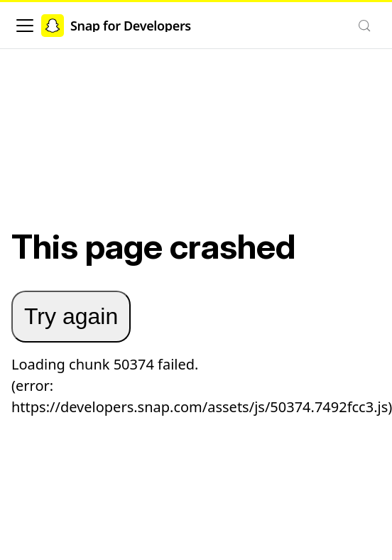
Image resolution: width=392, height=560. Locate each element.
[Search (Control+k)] (364, 26)
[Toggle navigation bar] (25, 26)
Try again (71, 316)
